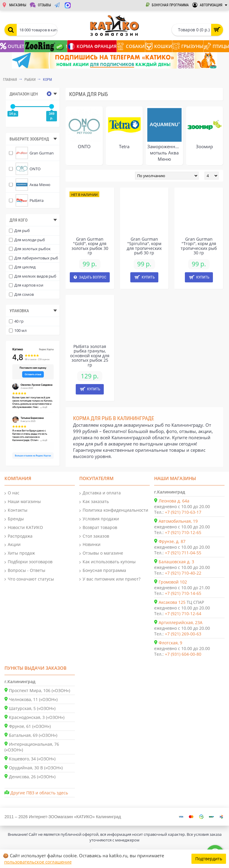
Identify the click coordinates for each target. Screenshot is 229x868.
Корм (47, 80)
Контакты (16, 510)
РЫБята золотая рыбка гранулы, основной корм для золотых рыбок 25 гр (90, 356)
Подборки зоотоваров (28, 562)
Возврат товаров (98, 528)
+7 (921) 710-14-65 (183, 593)
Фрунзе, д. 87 (172, 541)
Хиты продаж (20, 553)
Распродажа (18, 536)
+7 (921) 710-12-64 (183, 614)
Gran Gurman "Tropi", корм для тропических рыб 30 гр (199, 246)
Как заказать (94, 502)
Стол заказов (94, 536)
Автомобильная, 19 (178, 521)
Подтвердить (209, 859)
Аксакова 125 (172, 602)
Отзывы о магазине (101, 553)
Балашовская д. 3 (176, 562)
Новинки (90, 545)
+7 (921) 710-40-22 (183, 573)
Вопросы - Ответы (25, 571)
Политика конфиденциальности (114, 510)
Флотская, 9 (170, 643)
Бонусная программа (103, 571)
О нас (12, 493)
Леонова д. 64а (174, 501)
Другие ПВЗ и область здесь (39, 793)
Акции (13, 545)
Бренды (14, 519)
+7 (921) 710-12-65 (183, 532)
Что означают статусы (29, 579)
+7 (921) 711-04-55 (183, 553)
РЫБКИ (30, 80)
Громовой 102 (173, 582)
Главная (10, 80)
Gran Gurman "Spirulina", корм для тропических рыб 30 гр (144, 246)
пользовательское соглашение (38, 862)
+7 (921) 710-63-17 (183, 512)
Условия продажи (99, 519)
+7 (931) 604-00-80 (183, 654)
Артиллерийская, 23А (181, 622)
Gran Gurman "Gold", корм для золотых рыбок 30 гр (90, 246)
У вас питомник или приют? (110, 579)
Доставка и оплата (100, 493)
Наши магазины (23, 502)
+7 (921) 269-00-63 (183, 634)
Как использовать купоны (107, 562)
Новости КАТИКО (24, 528)
